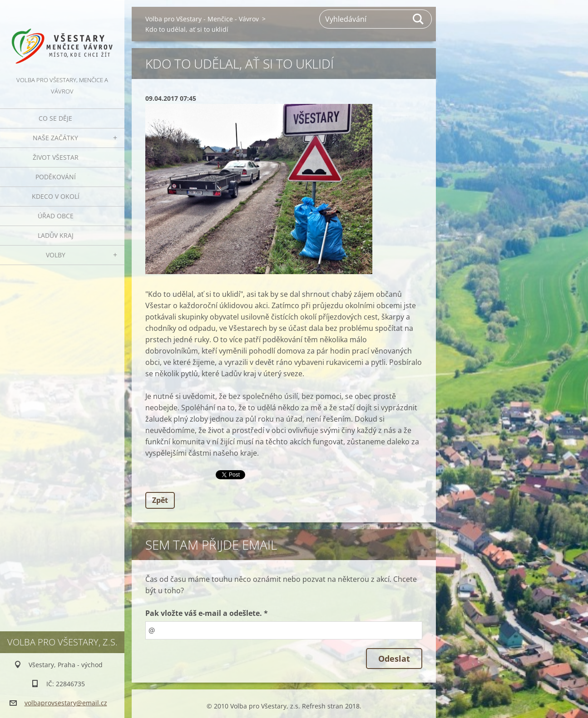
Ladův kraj (56, 235)
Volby (56, 255)
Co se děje (55, 118)
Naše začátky (55, 138)
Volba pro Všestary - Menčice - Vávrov (202, 19)
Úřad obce (56, 216)
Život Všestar (56, 157)
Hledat (419, 19)
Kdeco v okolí (56, 196)
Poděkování (56, 177)
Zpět (160, 500)
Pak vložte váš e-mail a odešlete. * (207, 613)
